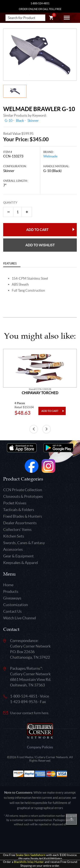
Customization (16, 605)
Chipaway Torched (40, 393)
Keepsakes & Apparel (21, 563)
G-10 (9, 120)
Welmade (50, 156)
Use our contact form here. (29, 713)
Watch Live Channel (20, 618)
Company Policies (40, 747)
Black (20, 120)
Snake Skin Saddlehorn (31, 855)
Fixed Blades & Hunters (23, 516)
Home (8, 585)
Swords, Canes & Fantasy (24, 543)
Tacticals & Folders (19, 510)
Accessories (13, 549)
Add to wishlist (40, 245)
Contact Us (12, 611)
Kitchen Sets (14, 536)
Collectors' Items (17, 529)
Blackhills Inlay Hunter (29, 862)
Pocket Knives (15, 503)
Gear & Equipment (18, 556)
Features (10, 264)
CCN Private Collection (23, 490)
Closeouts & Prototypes (23, 496)
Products (11, 591)
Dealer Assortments (20, 523)
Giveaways (12, 598)
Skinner (33, 120)
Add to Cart (37, 230)
